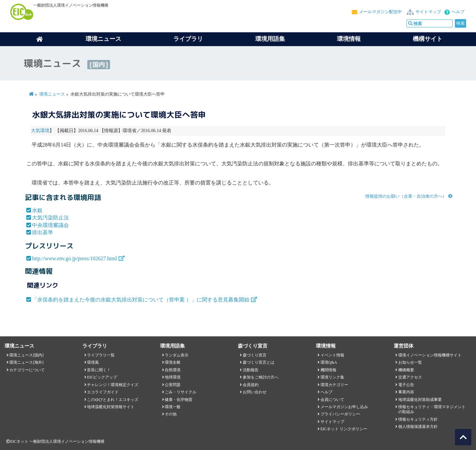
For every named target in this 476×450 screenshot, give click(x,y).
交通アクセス (410, 377)
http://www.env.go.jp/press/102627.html (74, 258)
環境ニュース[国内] (26, 355)
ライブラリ (188, 39)
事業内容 (406, 392)
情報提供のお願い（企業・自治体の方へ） (406, 196)
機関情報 (328, 370)
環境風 (93, 362)
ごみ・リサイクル (181, 392)
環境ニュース (52, 94)
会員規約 (251, 385)
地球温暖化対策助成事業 (420, 400)
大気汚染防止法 (50, 218)
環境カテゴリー (334, 385)
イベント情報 (332, 355)
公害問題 (173, 385)
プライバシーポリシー (340, 414)
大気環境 (40, 131)
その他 (171, 414)
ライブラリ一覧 (101, 355)
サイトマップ (428, 12)
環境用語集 (270, 39)
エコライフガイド (103, 392)
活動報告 (251, 370)
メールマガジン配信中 (380, 12)
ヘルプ (458, 12)
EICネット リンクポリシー (344, 429)
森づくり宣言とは (259, 362)
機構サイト (428, 39)
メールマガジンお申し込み (344, 407)
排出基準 (42, 232)
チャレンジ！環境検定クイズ (113, 385)
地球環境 (173, 377)
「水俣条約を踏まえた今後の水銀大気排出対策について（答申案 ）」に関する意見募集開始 (141, 300)
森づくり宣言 (255, 355)
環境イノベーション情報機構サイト (430, 355)
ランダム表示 (177, 355)
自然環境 (173, 370)
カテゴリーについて (27, 370)
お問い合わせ (255, 392)
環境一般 (173, 407)
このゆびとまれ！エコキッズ (113, 400)
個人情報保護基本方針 (418, 427)
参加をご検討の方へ (261, 377)
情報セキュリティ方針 (418, 419)
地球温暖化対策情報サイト (111, 407)
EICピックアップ (102, 377)
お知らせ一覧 (410, 362)
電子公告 (406, 385)
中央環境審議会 (50, 225)
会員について (332, 400)
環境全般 (173, 362)
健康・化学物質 (179, 400)
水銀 (37, 210)
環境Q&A (329, 362)
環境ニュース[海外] (26, 362)
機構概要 (406, 370)
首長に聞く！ (99, 370)
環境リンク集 (332, 377)
